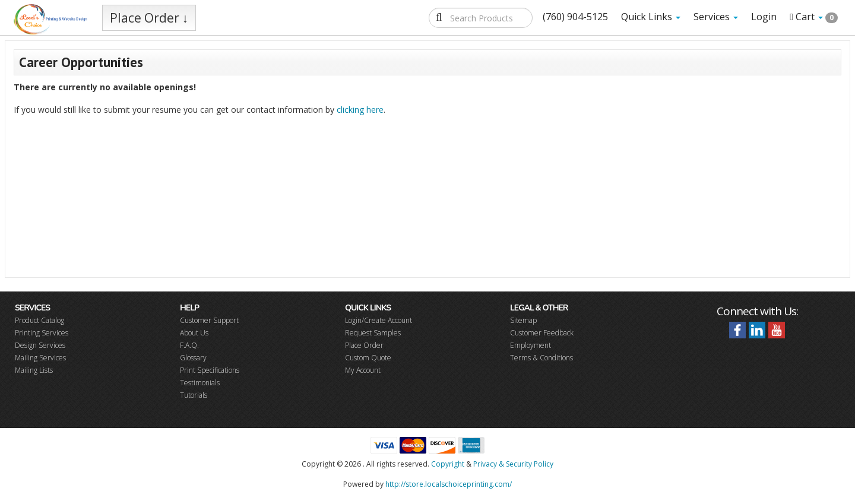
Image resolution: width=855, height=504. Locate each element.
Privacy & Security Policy (513, 464)
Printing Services (42, 333)
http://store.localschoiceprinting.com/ (449, 484)
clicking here (360, 110)
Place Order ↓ (149, 18)
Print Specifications (210, 370)
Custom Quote (368, 358)
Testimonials (200, 383)
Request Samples (373, 333)
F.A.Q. (189, 345)
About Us (194, 333)
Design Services (40, 345)
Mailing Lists (34, 370)
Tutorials (194, 395)
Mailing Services (40, 358)
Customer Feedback (542, 333)
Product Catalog (39, 320)
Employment (531, 345)
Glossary (193, 358)
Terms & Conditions (541, 358)
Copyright (448, 464)
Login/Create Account (379, 320)
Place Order (364, 345)
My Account (363, 370)
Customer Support (209, 320)
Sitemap (523, 320)
